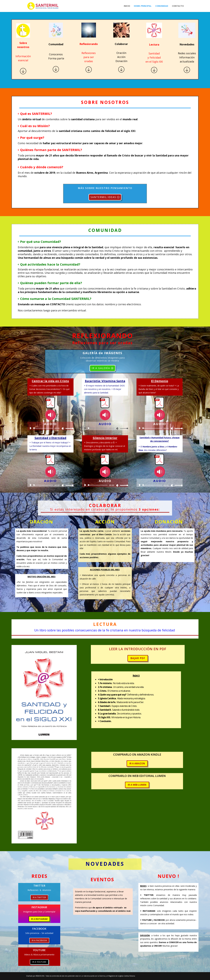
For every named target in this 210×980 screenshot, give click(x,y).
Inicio (127, 6)
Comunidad (162, 6)
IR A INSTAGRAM (39, 919)
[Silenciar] (63, 428)
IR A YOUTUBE (39, 962)
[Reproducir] (30, 428)
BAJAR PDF (138, 658)
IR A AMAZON (137, 763)
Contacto (178, 6)
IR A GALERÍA (101, 368)
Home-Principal (143, 6)
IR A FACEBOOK (39, 940)
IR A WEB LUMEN (137, 785)
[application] (50, 428)
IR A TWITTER (39, 897)
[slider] (44, 428)
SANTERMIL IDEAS (103, 197)
